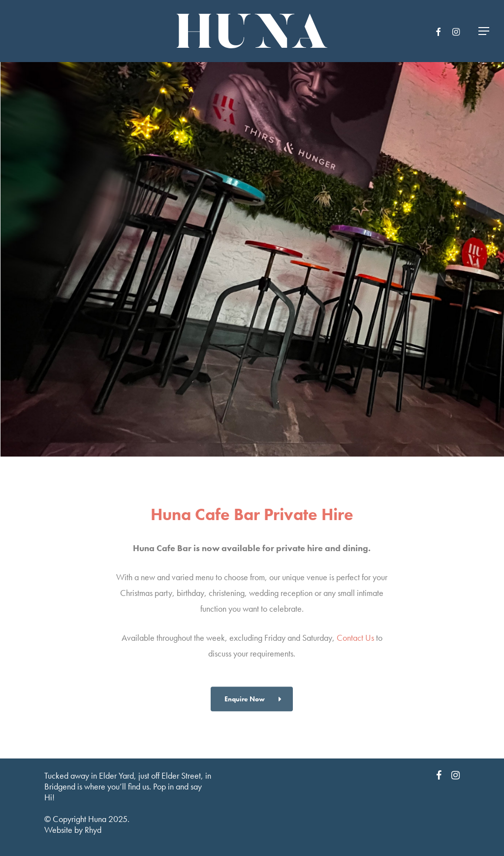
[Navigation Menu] (484, 31)
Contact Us (355, 655)
